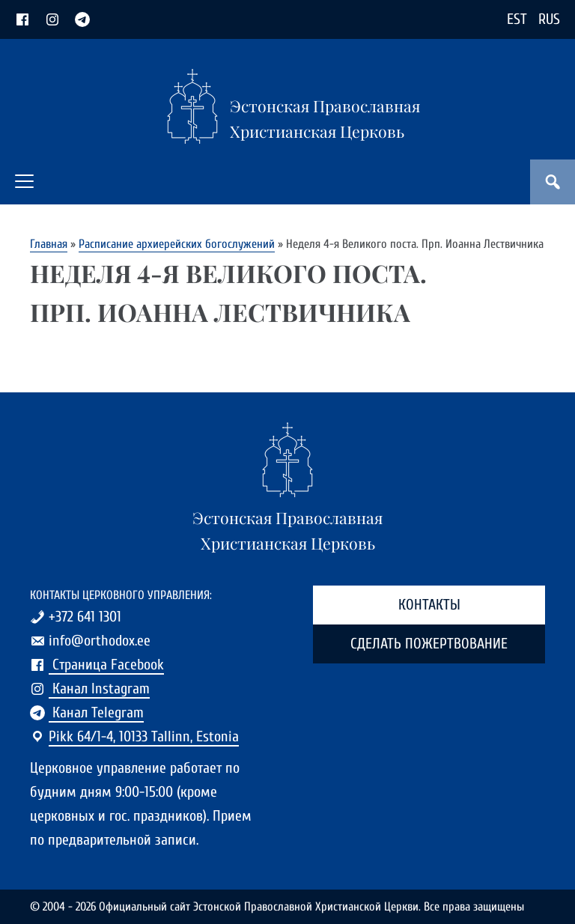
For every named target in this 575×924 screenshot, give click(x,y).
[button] (24, 181)
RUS (549, 19)
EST (517, 19)
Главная (49, 244)
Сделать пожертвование (429, 644)
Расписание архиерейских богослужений (177, 244)
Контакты (429, 605)
